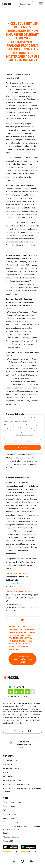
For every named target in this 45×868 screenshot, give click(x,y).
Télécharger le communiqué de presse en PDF (22, 659)
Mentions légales (10, 818)
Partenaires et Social (11, 768)
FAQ (4, 810)
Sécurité (6, 833)
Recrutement (8, 776)
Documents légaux (10, 822)
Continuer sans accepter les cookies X (22, 418)
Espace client (26, 4)
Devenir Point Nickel (23, 731)
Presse (6, 772)
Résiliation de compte (12, 837)
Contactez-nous (9, 814)
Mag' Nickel (7, 764)
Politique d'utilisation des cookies (16, 784)
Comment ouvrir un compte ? (15, 802)
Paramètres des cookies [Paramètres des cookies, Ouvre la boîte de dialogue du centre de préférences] (23, 441)
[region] (23, 434)
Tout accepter (22, 447)
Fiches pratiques (9, 806)
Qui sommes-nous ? (11, 760)
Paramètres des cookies (13, 780)
